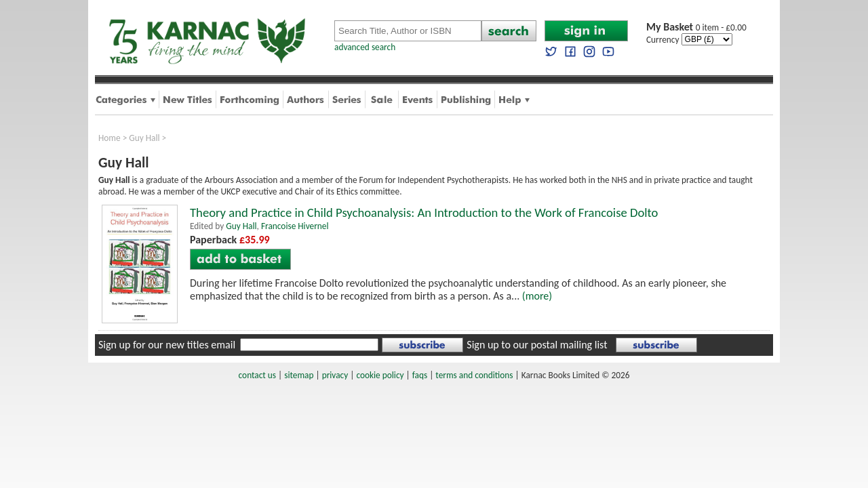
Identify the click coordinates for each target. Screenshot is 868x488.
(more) (537, 296)
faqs (420, 375)
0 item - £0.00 (696, 27)
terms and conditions (474, 375)
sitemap (299, 375)
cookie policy (380, 375)
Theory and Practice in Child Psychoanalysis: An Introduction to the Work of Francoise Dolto (424, 212)
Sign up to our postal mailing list (537, 345)
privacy (335, 375)
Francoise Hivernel (295, 226)
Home (110, 138)
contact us (257, 375)
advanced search (365, 47)
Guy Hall (144, 138)
